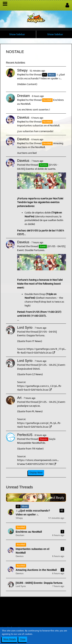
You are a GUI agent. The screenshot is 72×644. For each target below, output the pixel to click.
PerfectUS (25, 435)
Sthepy (22, 70)
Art (19, 398)
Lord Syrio (25, 328)
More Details (10, 639)
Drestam (24, 96)
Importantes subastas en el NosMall (38, 125)
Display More (36, 473)
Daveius (23, 117)
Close (23, 639)
